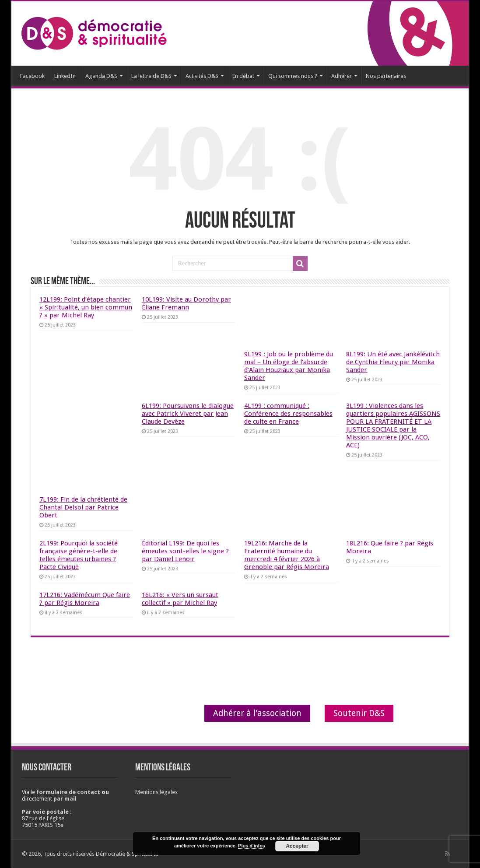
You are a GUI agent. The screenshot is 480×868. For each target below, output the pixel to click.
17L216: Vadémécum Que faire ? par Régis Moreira (85, 599)
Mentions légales (156, 792)
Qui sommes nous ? (293, 76)
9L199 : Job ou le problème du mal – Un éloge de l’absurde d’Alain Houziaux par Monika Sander (289, 366)
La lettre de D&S (151, 76)
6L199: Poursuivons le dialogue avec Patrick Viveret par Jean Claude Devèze (188, 414)
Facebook (32, 76)
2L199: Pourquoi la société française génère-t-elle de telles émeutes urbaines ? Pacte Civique (79, 555)
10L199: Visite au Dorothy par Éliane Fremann (186, 303)
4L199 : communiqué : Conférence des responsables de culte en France (288, 414)
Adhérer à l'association (257, 713)
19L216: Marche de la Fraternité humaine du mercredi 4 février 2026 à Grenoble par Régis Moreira (287, 555)
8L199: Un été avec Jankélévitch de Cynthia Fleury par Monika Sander (393, 362)
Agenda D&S (101, 76)
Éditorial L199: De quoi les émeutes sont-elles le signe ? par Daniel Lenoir (185, 551)
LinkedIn (65, 76)
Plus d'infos (252, 846)
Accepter (297, 846)
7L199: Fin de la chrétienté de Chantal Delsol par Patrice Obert (83, 507)
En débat (243, 76)
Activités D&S (202, 76)
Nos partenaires (386, 76)
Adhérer (342, 76)
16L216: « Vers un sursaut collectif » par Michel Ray (180, 599)
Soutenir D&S (359, 713)
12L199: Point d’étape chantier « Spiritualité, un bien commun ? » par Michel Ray (86, 307)
